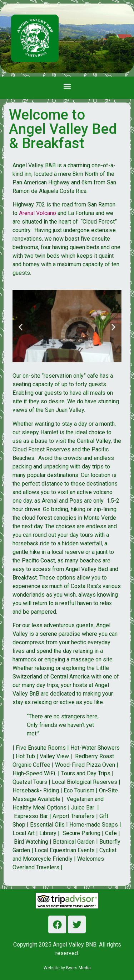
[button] (67, 86)
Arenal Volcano (38, 213)
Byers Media (78, 968)
